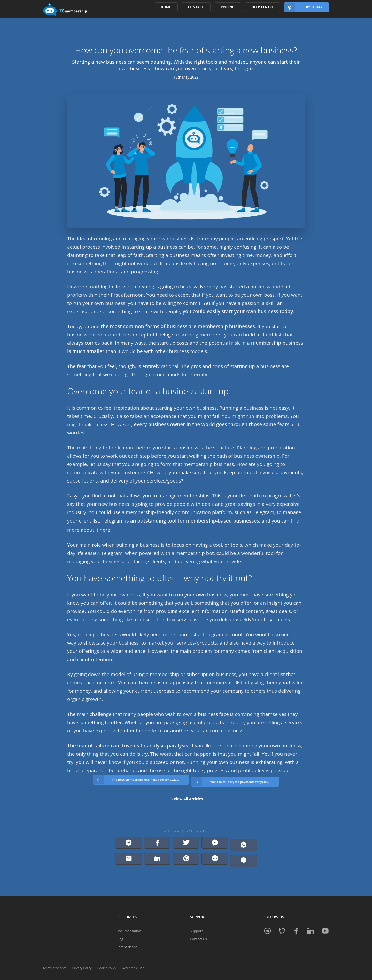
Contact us (199, 929)
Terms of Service (55, 959)
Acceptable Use (133, 959)
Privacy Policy (82, 959)
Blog (120, 929)
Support (197, 920)
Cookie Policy (107, 959)
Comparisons (127, 937)
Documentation (129, 920)
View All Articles (186, 795)
